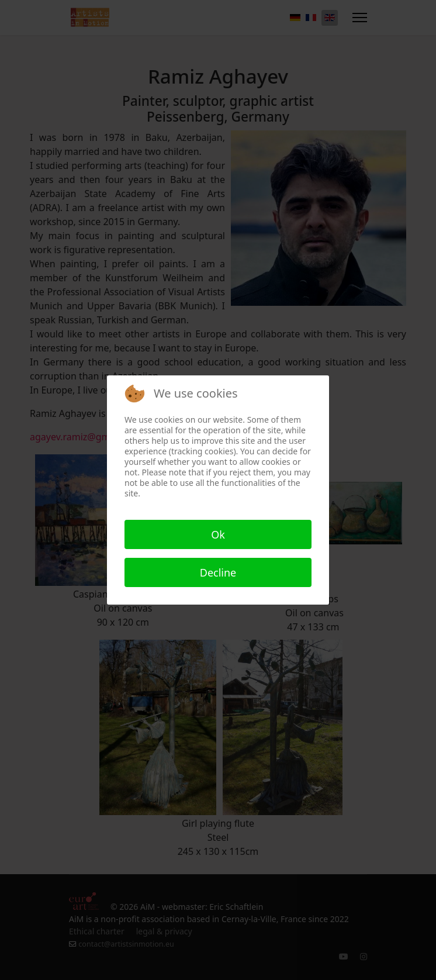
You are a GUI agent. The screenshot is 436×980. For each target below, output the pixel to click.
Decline (218, 572)
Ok (218, 534)
